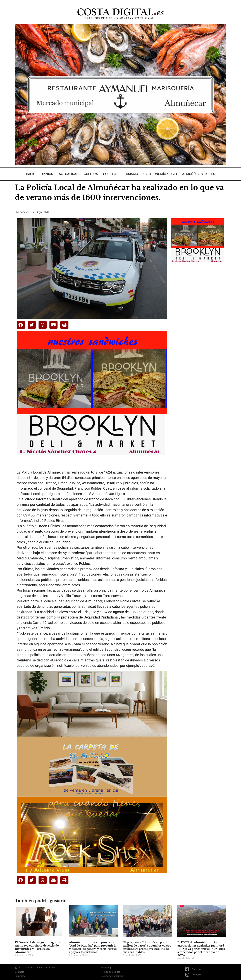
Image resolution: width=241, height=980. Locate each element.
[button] (21, 325)
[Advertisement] (198, 323)
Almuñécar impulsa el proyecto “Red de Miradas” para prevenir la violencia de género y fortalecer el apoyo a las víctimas (93, 947)
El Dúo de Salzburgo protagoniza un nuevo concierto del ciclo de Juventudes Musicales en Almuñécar (38, 947)
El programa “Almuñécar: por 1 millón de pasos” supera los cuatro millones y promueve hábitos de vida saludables (147, 947)
